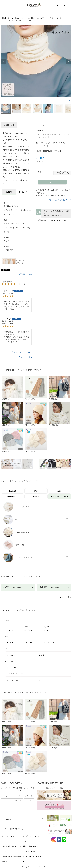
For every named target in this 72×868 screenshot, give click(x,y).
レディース (29, 796)
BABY (36, 491)
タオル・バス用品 (12, 668)
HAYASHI (40, 131)
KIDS (60, 491)
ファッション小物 (12, 680)
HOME (4, 18)
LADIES (13, 491)
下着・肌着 (9, 643)
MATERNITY (12, 496)
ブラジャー (29, 627)
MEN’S (36, 496)
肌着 (47, 627)
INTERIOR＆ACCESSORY (60, 496)
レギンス (29, 630)
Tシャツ (49, 630)
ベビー (6, 796)
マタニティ (29, 801)
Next (68, 61)
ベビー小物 (50, 643)
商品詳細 (9, 192)
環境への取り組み (30, 846)
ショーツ (8, 627)
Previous (4, 61)
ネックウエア (39, 18)
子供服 (41, 655)
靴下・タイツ (44, 680)
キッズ (18, 796)
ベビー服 (29, 643)
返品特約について (26, 274)
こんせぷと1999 (30, 851)
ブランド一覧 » (65, 597)
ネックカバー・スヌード (53, 18)
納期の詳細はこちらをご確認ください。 (54, 220)
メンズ (6, 801)
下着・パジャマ (11, 655)
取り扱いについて (24, 193)
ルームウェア (10, 630)
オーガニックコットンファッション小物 (21, 18)
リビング (18, 801)
